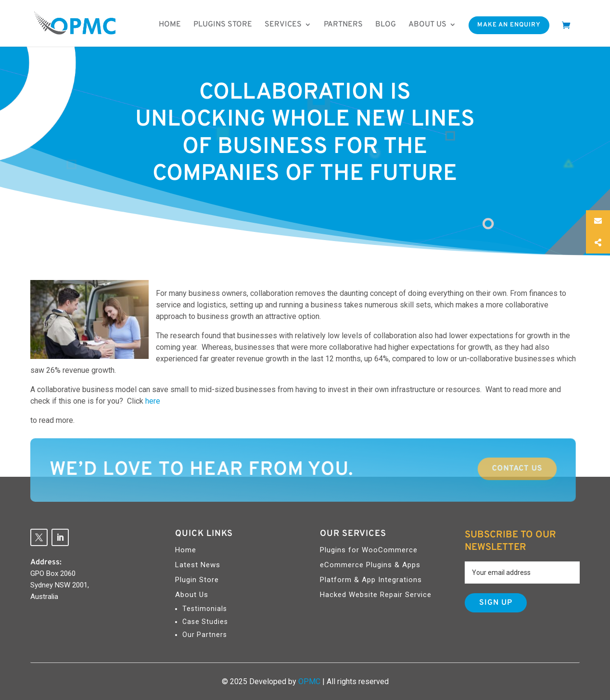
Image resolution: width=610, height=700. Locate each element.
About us (427, 25)
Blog (386, 25)
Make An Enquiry (509, 25)
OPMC (309, 681)
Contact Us (451, 469)
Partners (343, 25)
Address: (46, 562)
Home (170, 25)
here (153, 401)
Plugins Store (223, 25)
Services (283, 25)
